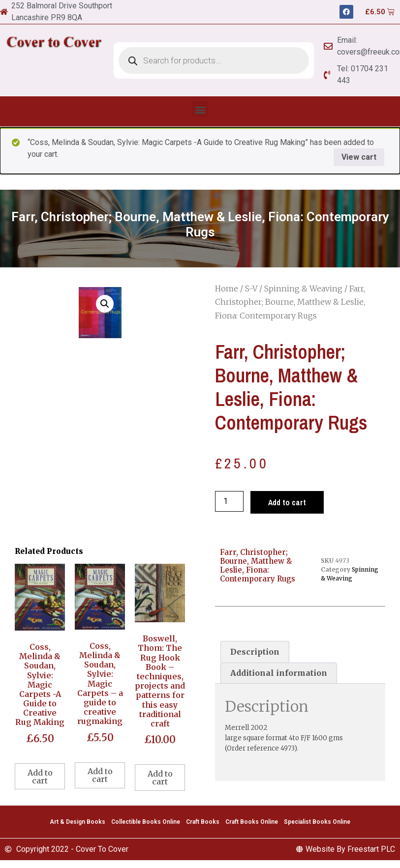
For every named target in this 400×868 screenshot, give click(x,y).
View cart (359, 157)
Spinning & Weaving (303, 289)
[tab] (255, 652)
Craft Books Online (252, 822)
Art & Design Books (77, 822)
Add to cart (287, 502)
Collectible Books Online (146, 822)
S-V (251, 289)
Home (227, 289)
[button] (200, 109)
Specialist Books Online (317, 822)
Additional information (279, 673)
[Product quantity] (229, 501)
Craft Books (203, 822)
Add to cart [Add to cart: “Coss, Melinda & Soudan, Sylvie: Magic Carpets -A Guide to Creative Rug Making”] (40, 777)
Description (255, 652)
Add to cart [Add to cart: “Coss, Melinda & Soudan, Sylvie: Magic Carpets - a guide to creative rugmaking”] (100, 775)
